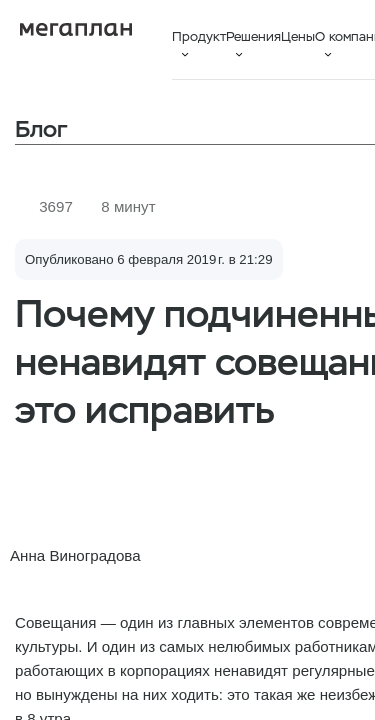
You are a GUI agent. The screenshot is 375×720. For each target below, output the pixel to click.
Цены (298, 36)
